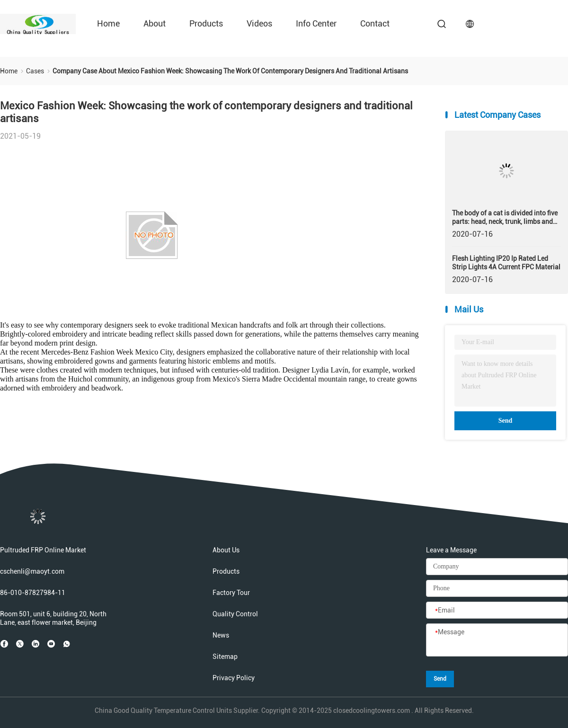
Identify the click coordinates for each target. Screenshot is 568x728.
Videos (259, 23)
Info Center (316, 23)
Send (506, 421)
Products (206, 23)
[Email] (497, 611)
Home (108, 23)
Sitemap (225, 657)
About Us (226, 550)
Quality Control (235, 614)
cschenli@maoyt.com (32, 571)
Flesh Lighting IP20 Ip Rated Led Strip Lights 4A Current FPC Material (506, 263)
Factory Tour (231, 593)
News (221, 635)
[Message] (497, 640)
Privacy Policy (234, 678)
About (155, 23)
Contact (375, 23)
